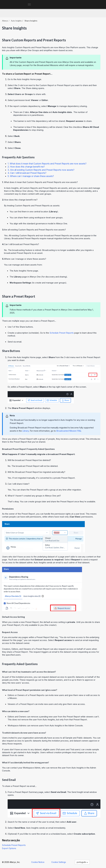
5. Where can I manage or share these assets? (31, 176)
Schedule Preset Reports (14, 845)
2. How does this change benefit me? (26, 167)
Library (26, 431)
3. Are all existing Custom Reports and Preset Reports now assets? (41, 170)
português (82, 862)
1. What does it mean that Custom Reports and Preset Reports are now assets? (47, 164)
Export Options (9, 848)
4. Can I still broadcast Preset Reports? (27, 173)
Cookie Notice (38, 862)
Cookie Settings (59, 862)
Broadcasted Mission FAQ (69, 431)
